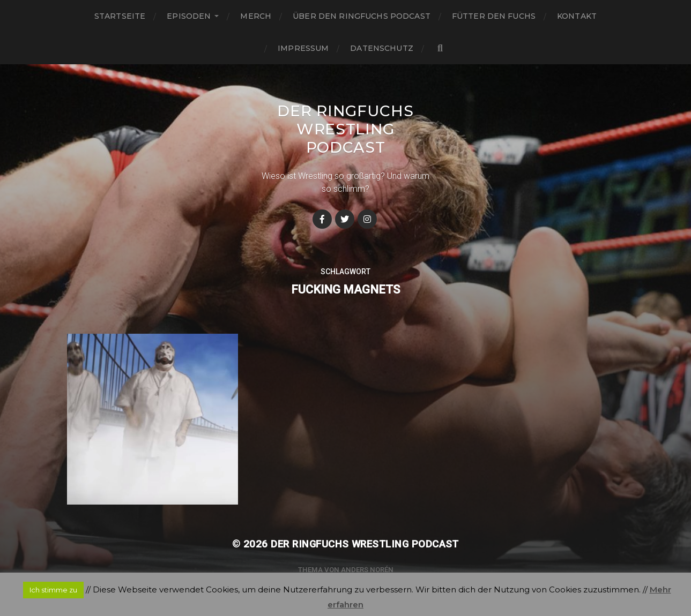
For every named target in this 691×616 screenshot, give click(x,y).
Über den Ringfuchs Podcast (362, 16)
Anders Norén (367, 570)
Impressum (303, 48)
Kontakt (577, 16)
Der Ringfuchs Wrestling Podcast (345, 129)
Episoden (189, 16)
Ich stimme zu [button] (53, 590)
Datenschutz (382, 48)
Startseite (120, 16)
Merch (256, 16)
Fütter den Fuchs (494, 16)
